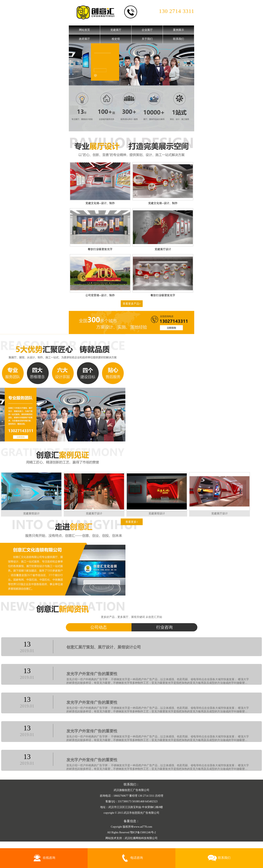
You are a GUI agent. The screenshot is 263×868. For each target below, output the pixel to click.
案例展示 (179, 30)
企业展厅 (147, 30)
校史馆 (116, 39)
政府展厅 (84, 39)
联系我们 (179, 39)
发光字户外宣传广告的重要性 (92, 674)
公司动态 (99, 627)
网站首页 (84, 30)
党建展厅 (116, 30)
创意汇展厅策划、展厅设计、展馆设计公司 (104, 647)
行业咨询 (164, 627)
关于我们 (147, 39)
